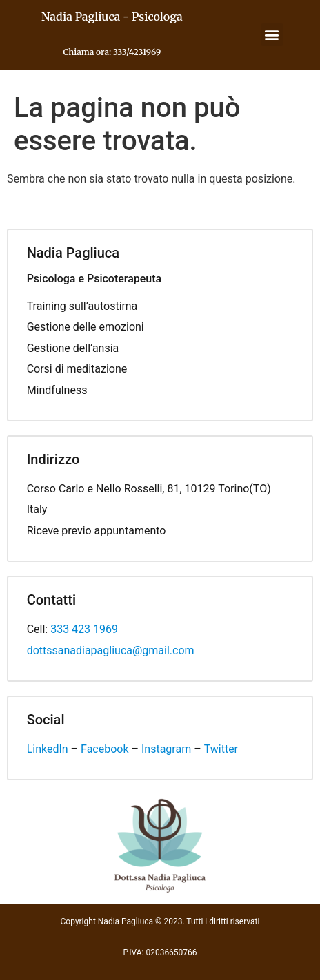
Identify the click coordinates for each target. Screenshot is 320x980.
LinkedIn (48, 749)
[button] (272, 35)
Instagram (166, 749)
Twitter (221, 749)
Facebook (104, 749)
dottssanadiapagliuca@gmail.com (111, 650)
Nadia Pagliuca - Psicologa (112, 17)
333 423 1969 (84, 629)
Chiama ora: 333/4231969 (112, 52)
